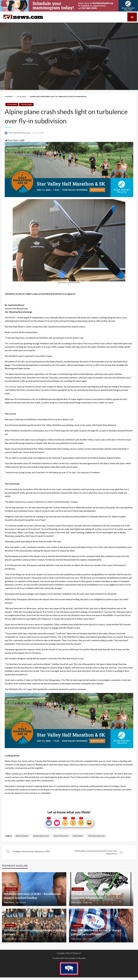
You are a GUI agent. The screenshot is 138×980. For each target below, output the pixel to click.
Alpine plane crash (41, 836)
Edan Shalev (78, 836)
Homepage (9, 97)
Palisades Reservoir (96, 836)
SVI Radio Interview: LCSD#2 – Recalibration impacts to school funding (32, 896)
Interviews (78, 889)
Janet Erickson (10, 939)
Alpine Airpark (22, 836)
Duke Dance (9, 902)
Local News (21, 97)
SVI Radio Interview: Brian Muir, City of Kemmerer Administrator (96, 896)
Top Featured (26, 104)
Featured (10, 925)
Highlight (77, 925)
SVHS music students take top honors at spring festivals (34, 932)
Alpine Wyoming (61, 836)
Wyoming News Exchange (20, 133)
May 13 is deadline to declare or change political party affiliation (96, 932)
